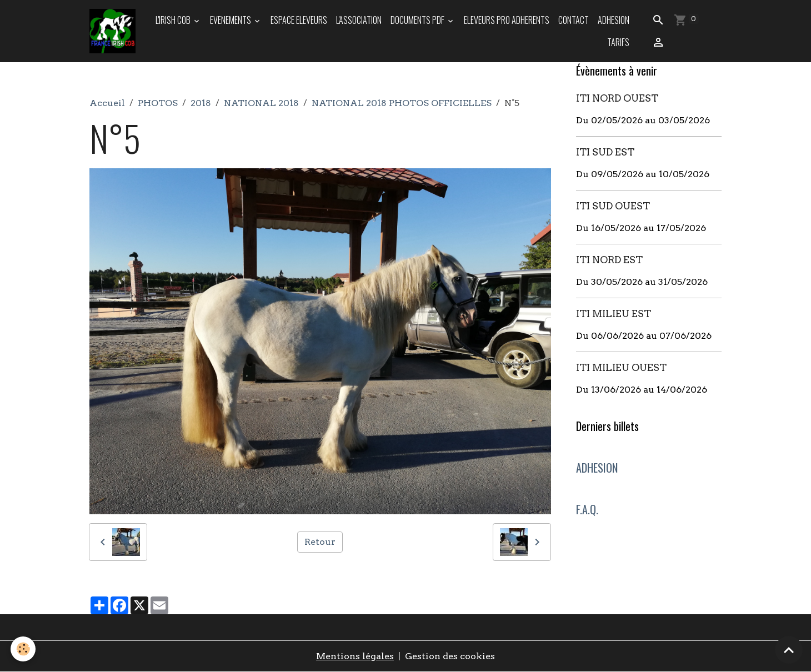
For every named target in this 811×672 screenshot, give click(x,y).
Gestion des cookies (450, 656)
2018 (201, 103)
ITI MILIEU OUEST (621, 367)
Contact (574, 20)
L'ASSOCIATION (359, 20)
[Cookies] (24, 649)
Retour (320, 542)
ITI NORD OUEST (617, 98)
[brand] (113, 31)
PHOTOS (158, 103)
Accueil (107, 103)
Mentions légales (355, 656)
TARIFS (618, 42)
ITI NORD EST (609, 260)
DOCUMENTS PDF (418, 20)
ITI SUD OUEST (613, 206)
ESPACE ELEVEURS (299, 20)
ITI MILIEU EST (614, 314)
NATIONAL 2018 (261, 103)
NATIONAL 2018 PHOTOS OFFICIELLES (402, 103)
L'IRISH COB (174, 20)
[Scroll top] (789, 650)
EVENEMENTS (231, 20)
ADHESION (614, 20)
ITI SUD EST (605, 152)
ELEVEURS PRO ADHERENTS (507, 20)
